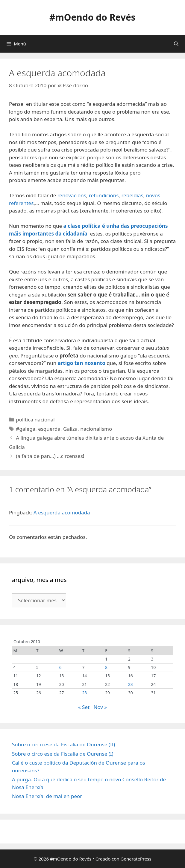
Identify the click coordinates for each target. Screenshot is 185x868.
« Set (84, 707)
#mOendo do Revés (92, 17)
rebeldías (132, 195)
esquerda (49, 429)
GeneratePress (136, 859)
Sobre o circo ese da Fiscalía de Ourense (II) (63, 744)
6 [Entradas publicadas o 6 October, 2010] (60, 667)
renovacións (72, 195)
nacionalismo (96, 429)
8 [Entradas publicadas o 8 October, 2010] (106, 667)
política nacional (35, 420)
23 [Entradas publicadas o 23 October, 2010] (131, 684)
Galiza (70, 429)
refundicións (104, 195)
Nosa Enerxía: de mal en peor (47, 796)
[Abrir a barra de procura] (176, 44)
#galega (26, 429)
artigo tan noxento (82, 363)
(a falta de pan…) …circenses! (50, 456)
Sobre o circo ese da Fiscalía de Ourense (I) (63, 754)
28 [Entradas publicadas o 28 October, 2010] (85, 693)
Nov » (100, 707)
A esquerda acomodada (62, 512)
